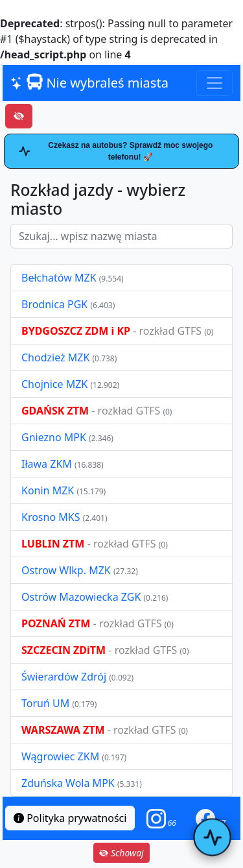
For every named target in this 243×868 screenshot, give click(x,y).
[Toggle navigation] (214, 83)
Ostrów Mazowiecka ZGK (82, 597)
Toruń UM (45, 703)
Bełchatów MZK (59, 278)
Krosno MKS (52, 517)
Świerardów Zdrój (64, 677)
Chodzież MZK (55, 357)
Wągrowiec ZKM (62, 756)
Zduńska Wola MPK (68, 783)
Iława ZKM (47, 464)
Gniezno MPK (55, 437)
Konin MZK (48, 490)
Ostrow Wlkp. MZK (67, 570)
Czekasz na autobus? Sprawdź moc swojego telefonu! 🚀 (116, 151)
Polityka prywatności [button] (70, 818)
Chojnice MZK (56, 384)
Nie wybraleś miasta (89, 83)
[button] (161, 818)
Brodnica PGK (56, 304)
